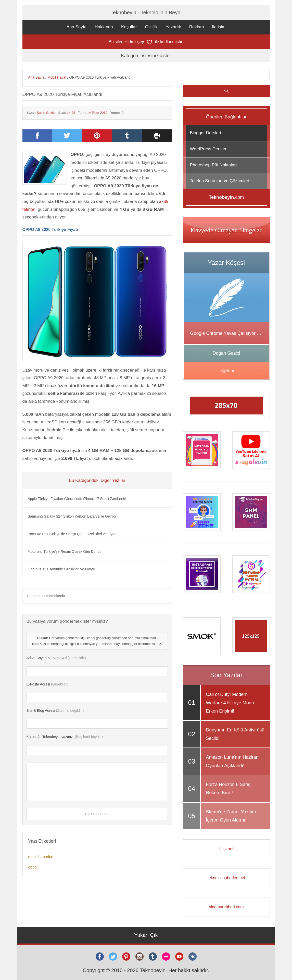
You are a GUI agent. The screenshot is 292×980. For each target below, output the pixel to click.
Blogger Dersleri (206, 133)
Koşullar (129, 27)
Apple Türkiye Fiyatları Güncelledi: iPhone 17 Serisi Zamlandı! (77, 499)
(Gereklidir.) (56, 658)
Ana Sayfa (77, 27)
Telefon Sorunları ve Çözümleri (220, 181)
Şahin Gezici (46, 113)
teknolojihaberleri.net (226, 878)
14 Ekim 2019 (97, 113)
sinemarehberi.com (226, 907)
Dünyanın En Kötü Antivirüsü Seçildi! (235, 734)
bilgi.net (226, 849)
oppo (33, 867)
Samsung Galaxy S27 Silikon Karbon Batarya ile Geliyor (72, 516)
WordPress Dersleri (209, 149)
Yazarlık (173, 27)
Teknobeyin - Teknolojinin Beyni (146, 13)
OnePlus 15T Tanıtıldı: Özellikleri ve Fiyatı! (61, 569)
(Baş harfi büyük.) (65, 737)
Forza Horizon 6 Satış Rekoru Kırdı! (228, 789)
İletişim (219, 27)
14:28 (71, 113)
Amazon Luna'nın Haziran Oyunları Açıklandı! (232, 761)
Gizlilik (151, 27)
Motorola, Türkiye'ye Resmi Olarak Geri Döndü (65, 552)
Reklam (197, 27)
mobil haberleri (41, 857)
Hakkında (104, 27)
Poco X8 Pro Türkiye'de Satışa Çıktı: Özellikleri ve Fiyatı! (73, 534)
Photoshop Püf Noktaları (213, 165)
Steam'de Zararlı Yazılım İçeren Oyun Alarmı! (231, 816)
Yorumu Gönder (97, 814)
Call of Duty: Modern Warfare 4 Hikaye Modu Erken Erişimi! (230, 703)
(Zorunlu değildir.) (55, 710)
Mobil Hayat (57, 77)
